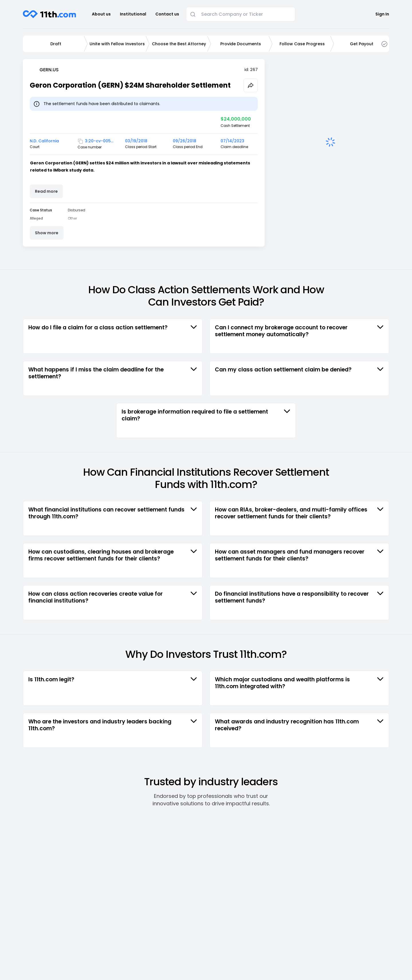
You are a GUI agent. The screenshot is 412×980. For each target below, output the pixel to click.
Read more (46, 191)
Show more (47, 233)
